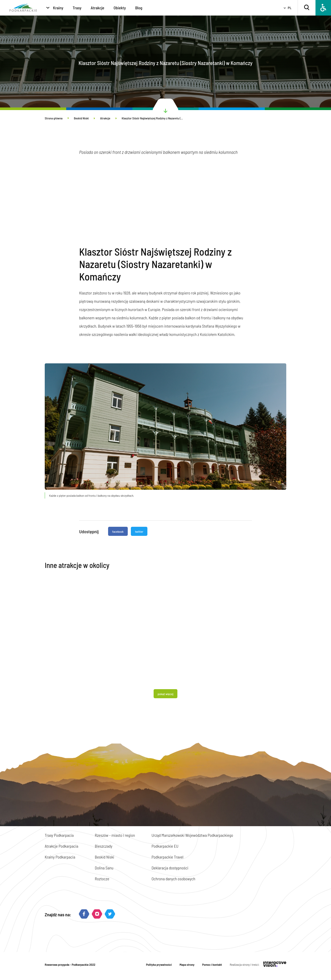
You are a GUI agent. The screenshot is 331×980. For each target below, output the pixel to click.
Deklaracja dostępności (170, 868)
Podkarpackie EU (165, 846)
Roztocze (102, 879)
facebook (118, 531)
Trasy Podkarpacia (59, 835)
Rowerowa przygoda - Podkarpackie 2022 (70, 964)
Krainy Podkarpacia (60, 857)
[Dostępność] (323, 8)
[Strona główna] (23, 8)
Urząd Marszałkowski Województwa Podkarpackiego (192, 835)
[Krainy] (48, 8)
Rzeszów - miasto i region (115, 835)
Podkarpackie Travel (167, 857)
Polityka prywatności (159, 964)
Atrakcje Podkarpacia (62, 846)
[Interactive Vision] (275, 964)
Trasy (77, 8)
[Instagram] (97, 914)
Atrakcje (97, 8)
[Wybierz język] (286, 8)
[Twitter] (110, 914)
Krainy (58, 8)
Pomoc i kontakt (212, 964)
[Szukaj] (307, 8)
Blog (139, 8)
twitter (139, 531)
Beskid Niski (85, 118)
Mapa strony (187, 964)
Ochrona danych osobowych (173, 879)
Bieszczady (104, 846)
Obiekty (120, 8)
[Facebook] (84, 914)
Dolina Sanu (104, 868)
